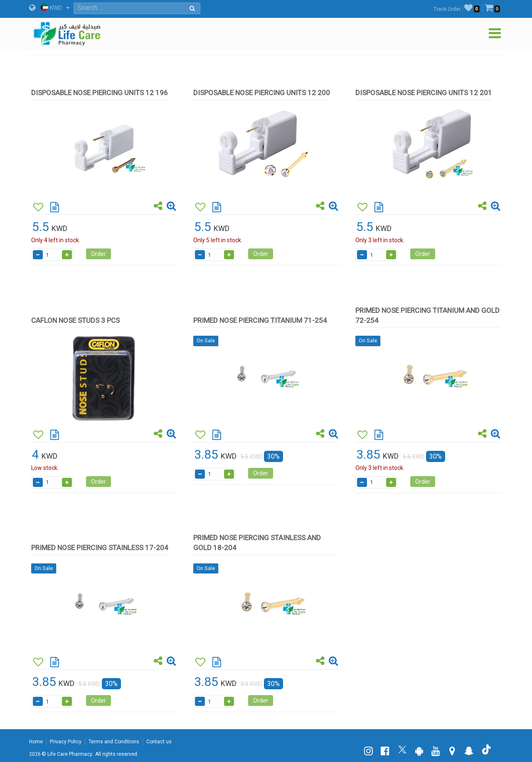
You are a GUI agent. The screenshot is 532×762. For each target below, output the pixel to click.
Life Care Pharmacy (70, 754)
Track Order (447, 9)
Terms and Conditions (114, 742)
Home (36, 742)
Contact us (159, 742)
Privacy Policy (66, 742)
